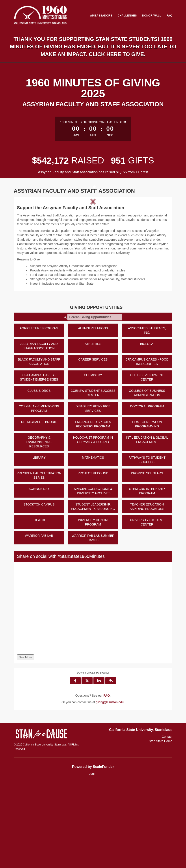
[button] (28, 243)
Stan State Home (161, 827)
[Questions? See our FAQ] (107, 781)
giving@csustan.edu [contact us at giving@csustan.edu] (110, 787)
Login (92, 859)
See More (25, 743)
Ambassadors (101, 16)
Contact (167, 822)
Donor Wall (152, 16)
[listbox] (93, 243)
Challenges (127, 16)
